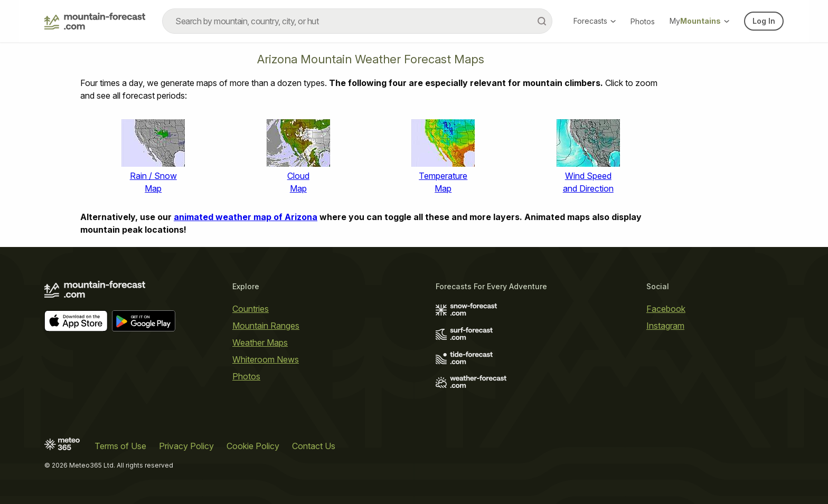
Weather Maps (260, 343)
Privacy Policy (186, 446)
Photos (643, 21)
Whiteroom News (266, 359)
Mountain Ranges (266, 326)
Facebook (666, 309)
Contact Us (314, 446)
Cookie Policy (253, 446)
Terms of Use (120, 446)
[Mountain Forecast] (95, 21)
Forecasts (595, 21)
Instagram (665, 326)
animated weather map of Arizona (246, 217)
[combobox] (357, 21)
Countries (251, 309)
